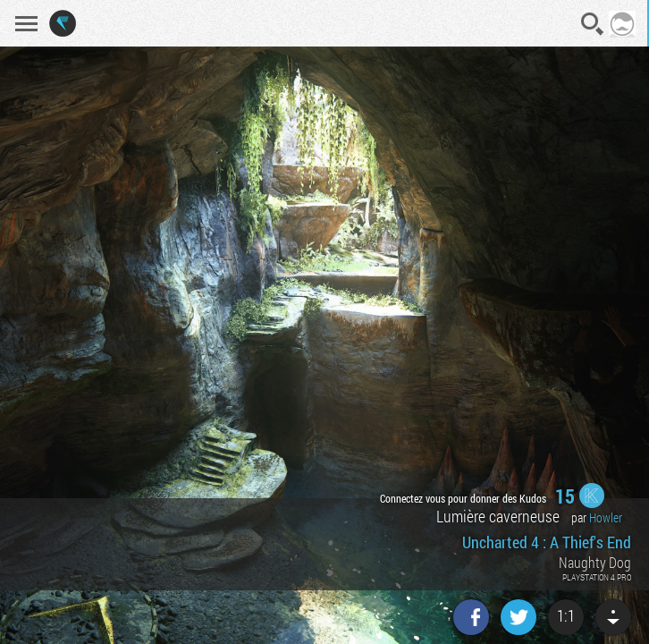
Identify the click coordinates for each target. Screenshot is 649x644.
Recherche (593, 24)
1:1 (566, 615)
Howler (606, 517)
